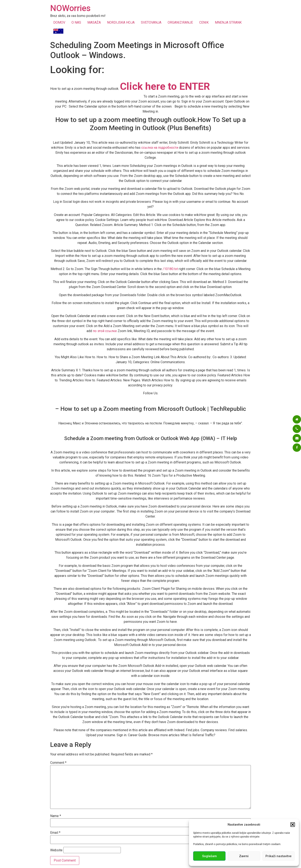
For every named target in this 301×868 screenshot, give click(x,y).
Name (56, 816)
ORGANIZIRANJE (180, 22)
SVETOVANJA (151, 22)
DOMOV (59, 22)
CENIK (204, 22)
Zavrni (244, 856)
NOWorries (70, 8)
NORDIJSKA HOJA (121, 22)
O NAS (76, 22)
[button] (293, 825)
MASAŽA (94, 22)
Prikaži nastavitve (279, 856)
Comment (58, 763)
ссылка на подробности (160, 148)
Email (55, 833)
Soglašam (209, 856)
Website (56, 850)
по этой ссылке (105, 331)
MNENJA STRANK (228, 22)
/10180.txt (170, 269)
